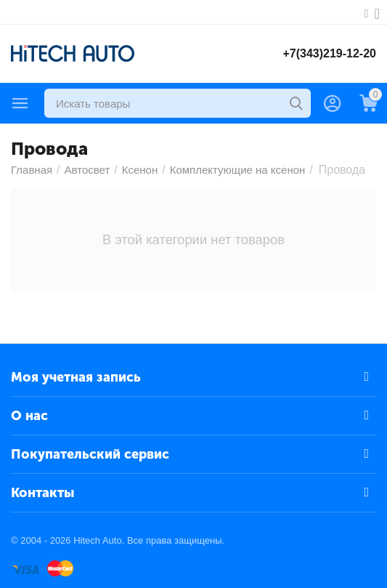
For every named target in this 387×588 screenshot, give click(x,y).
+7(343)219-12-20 (329, 53)
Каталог (20, 103)
